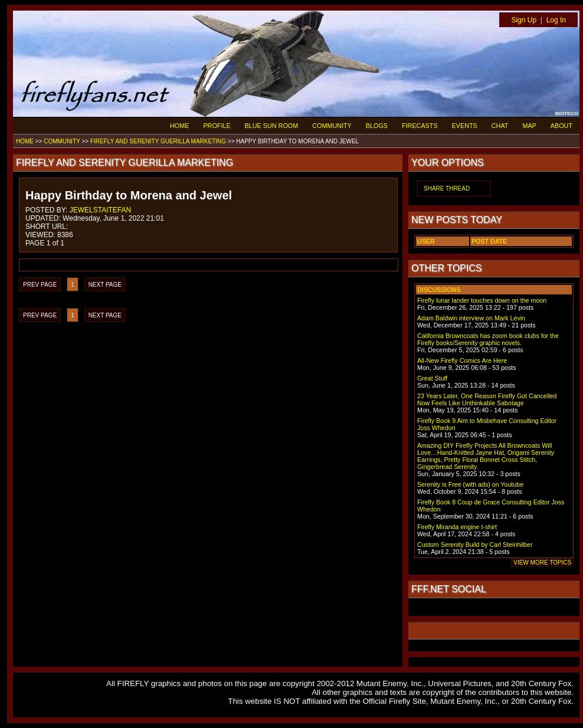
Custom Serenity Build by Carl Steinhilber (475, 545)
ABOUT (561, 126)
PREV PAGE (40, 285)
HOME (179, 126)
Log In (556, 20)
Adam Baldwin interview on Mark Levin (471, 318)
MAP (529, 126)
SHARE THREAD (447, 188)
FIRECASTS (420, 126)
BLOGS (377, 126)
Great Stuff (432, 378)
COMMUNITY (332, 126)
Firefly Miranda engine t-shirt (457, 527)
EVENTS (465, 126)
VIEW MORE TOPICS (542, 563)
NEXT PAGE (105, 285)
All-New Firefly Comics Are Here (462, 360)
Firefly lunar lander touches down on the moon (482, 300)
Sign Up (524, 20)
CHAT (500, 126)
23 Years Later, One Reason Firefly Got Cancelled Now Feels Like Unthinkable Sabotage (487, 399)
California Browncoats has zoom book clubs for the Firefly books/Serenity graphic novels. (488, 339)
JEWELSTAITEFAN (100, 210)
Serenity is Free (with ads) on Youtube (470, 484)
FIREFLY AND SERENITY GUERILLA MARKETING (158, 141)
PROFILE (217, 126)
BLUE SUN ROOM (272, 126)
